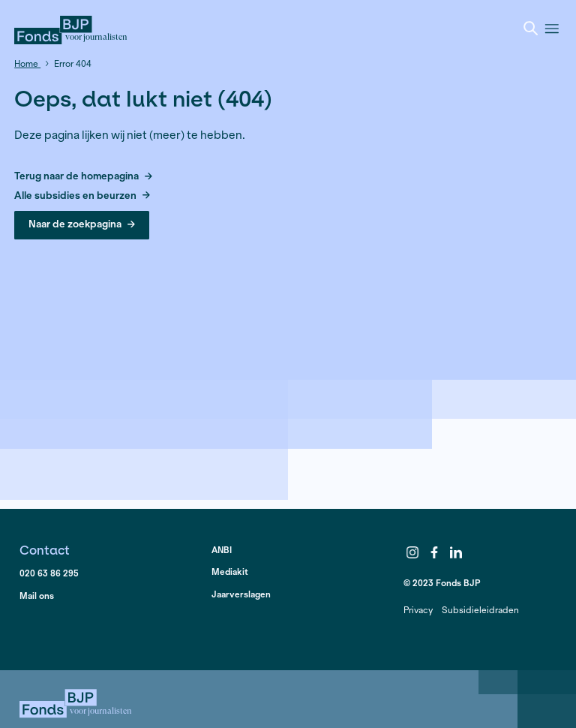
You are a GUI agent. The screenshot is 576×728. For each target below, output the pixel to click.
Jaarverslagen (241, 594)
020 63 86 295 (49, 573)
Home (27, 63)
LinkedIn (456, 552)
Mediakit (230, 572)
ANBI (222, 550)
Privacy (418, 610)
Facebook (434, 552)
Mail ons (37, 596)
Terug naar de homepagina (83, 177)
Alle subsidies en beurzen (82, 196)
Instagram (413, 552)
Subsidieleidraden (480, 610)
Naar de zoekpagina (82, 224)
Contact (45, 550)
